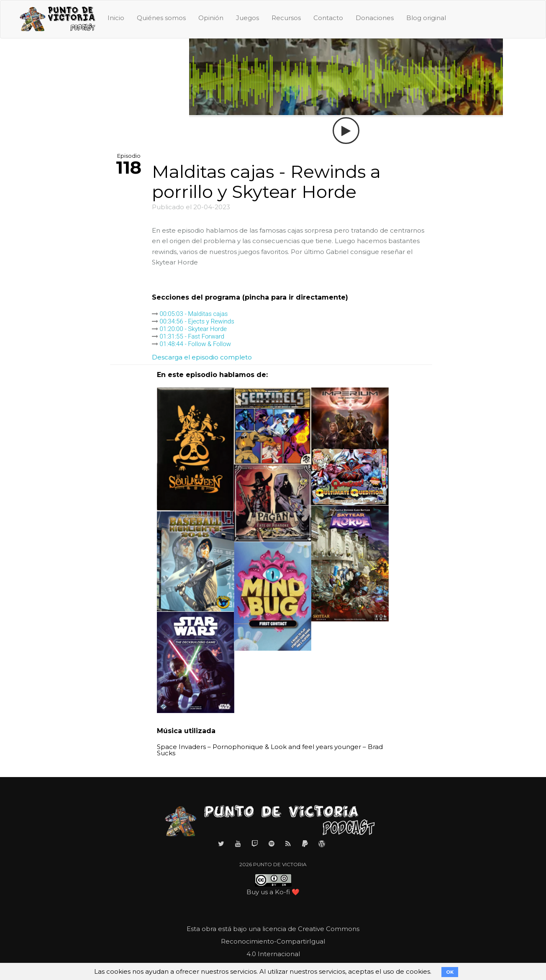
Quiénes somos (161, 18)
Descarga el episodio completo (202, 357)
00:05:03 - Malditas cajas (194, 314)
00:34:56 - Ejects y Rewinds (197, 321)
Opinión (211, 18)
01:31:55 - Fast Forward (192, 336)
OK (450, 972)
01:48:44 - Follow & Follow (196, 344)
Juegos (247, 18)
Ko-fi (282, 892)
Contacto (328, 18)
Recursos (286, 18)
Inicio (116, 18)
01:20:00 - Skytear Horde (194, 329)
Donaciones (375, 18)
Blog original (426, 18)
